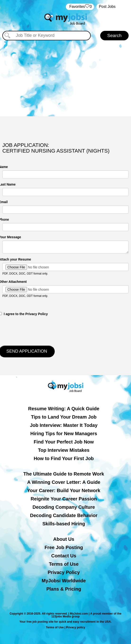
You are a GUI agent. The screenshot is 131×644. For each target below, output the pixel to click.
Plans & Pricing (64, 589)
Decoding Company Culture (64, 507)
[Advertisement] (66, 76)
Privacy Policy (64, 572)
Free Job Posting (64, 547)
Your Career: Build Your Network (64, 490)
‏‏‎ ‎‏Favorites (80, 7)
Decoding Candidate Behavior (64, 515)
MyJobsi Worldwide (64, 581)
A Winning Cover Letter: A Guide (64, 482)
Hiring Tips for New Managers (64, 434)
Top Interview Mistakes (64, 450)
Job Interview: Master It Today (64, 425)
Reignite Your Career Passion (64, 499)
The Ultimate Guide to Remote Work (64, 474)
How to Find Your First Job (64, 458)
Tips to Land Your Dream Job (64, 417)
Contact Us (64, 556)
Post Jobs (107, 7)
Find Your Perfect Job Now (64, 442)
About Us (64, 539)
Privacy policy (76, 627)
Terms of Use (64, 564)
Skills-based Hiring (64, 524)
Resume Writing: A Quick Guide (64, 409)
